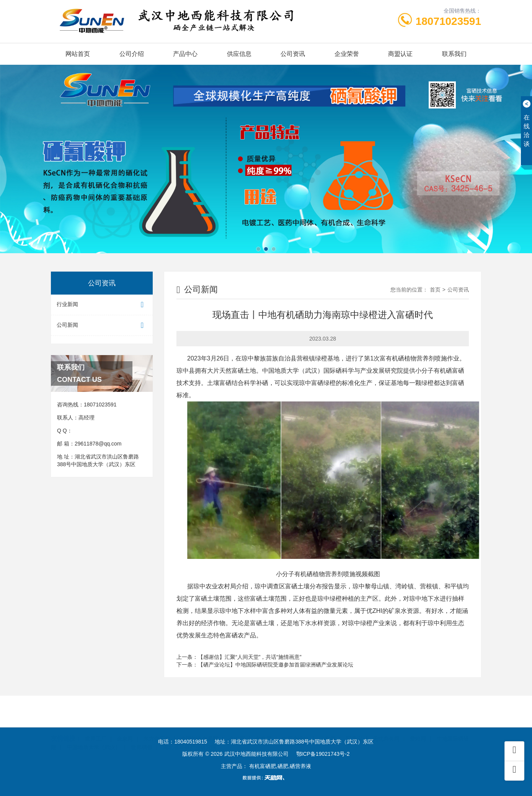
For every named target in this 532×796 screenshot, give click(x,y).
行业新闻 (102, 305)
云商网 (328, 730)
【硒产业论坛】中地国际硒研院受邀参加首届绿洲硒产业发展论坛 (276, 665)
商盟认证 (400, 54)
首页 (435, 290)
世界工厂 (96, 730)
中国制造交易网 (199, 730)
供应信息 (239, 54)
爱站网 (418, 730)
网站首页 (78, 54)
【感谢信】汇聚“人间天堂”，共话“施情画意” (250, 657)
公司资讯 (293, 54)
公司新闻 (102, 325)
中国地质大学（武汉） (94, 739)
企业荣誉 (347, 54)
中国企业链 (295, 730)
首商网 (264, 730)
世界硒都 (142, 739)
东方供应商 (157, 730)
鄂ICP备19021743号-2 (323, 754)
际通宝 (354, 730)
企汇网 (237, 730)
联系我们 (454, 54)
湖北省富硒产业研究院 (190, 739)
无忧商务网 (386, 730)
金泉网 (125, 730)
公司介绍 (132, 54)
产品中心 (185, 54)
